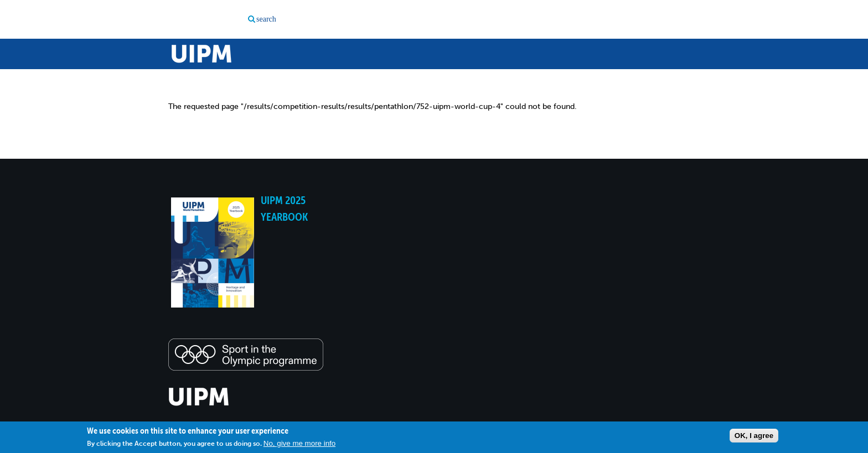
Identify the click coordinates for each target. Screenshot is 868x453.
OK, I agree (754, 436)
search (266, 19)
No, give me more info (299, 443)
